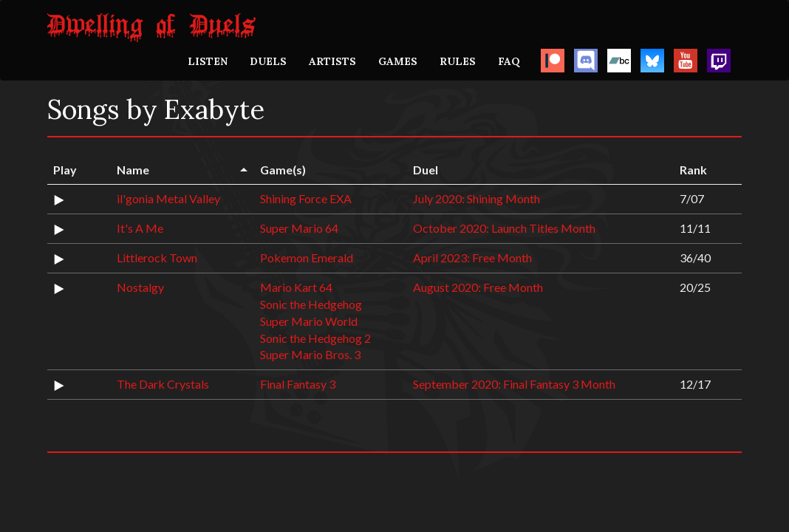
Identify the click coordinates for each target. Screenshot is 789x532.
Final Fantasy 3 (298, 384)
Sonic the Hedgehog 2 (315, 338)
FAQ (509, 61)
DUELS (268, 61)
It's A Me (140, 228)
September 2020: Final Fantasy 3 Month (514, 384)
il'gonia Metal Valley (168, 198)
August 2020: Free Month (478, 287)
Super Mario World (309, 321)
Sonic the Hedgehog (311, 304)
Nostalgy (140, 287)
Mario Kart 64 (296, 287)
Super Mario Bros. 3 (310, 354)
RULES (458, 61)
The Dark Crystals (163, 384)
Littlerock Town (157, 258)
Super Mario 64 (299, 228)
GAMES (398, 61)
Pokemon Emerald (307, 258)
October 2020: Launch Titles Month (504, 228)
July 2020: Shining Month (477, 198)
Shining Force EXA (306, 198)
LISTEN (208, 61)
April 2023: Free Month (472, 258)
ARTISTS (332, 61)
